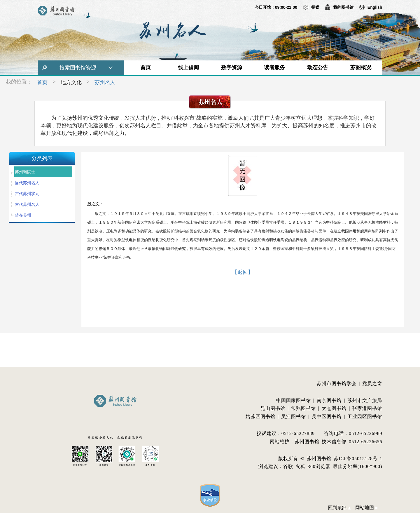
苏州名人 (105, 82)
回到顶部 (339, 508)
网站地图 (367, 508)
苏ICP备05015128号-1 (358, 459)
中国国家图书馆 (294, 400)
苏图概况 (361, 67)
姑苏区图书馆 (260, 417)
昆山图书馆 (273, 408)
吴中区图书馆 (327, 417)
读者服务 (274, 67)
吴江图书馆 (294, 417)
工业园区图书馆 (365, 417)
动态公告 (318, 67)
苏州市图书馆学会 (337, 384)
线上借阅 (188, 67)
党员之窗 (372, 384)
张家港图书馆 (367, 408)
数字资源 (232, 67)
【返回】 (243, 272)
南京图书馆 (329, 400)
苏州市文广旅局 (365, 400)
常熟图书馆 (303, 408)
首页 (146, 67)
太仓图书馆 (334, 408)
